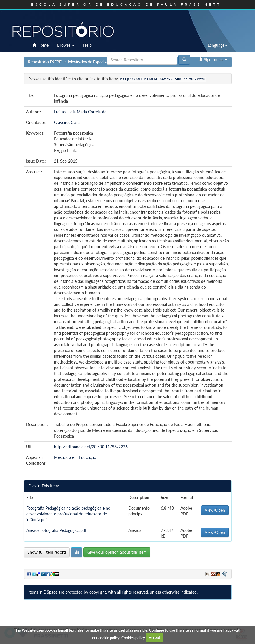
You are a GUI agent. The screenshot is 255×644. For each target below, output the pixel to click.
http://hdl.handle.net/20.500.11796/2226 (91, 447)
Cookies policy (133, 637)
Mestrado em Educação (75, 457)
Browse (66, 45)
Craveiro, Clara (67, 122)
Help (87, 45)
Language (217, 45)
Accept (155, 637)
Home (40, 45)
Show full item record (47, 552)
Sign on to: (213, 60)
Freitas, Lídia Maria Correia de (80, 112)
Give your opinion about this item (117, 552)
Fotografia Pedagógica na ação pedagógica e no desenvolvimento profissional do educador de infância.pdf (68, 514)
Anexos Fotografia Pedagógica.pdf (56, 530)
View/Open (215, 510)
